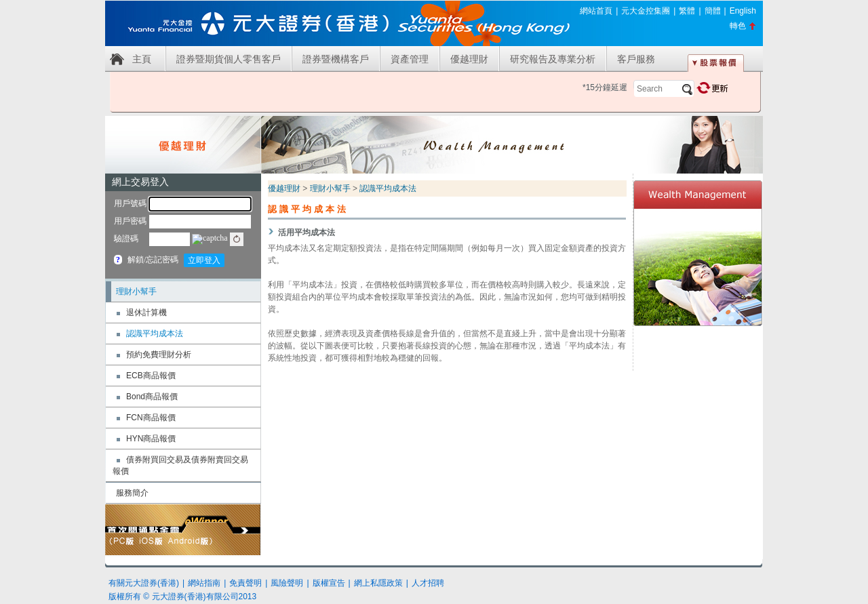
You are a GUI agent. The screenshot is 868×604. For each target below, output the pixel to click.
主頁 (142, 59)
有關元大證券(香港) (144, 583)
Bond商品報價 (152, 397)
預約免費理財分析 (159, 355)
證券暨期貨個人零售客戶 (229, 59)
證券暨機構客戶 (336, 59)
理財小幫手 (136, 291)
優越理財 (469, 59)
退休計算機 (146, 313)
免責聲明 (245, 583)
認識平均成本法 (155, 334)
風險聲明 (287, 583)
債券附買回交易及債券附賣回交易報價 (180, 465)
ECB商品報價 (151, 376)
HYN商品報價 (151, 439)
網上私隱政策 (378, 583)
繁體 (687, 11)
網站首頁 (596, 11)
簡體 (713, 11)
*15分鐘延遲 (605, 87)
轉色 (738, 26)
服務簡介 (132, 493)
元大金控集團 (646, 11)
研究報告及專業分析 (553, 59)
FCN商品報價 (151, 418)
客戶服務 (636, 59)
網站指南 (204, 583)
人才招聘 (428, 583)
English (743, 11)
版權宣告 (329, 583)
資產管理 (410, 59)
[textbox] (664, 89)
